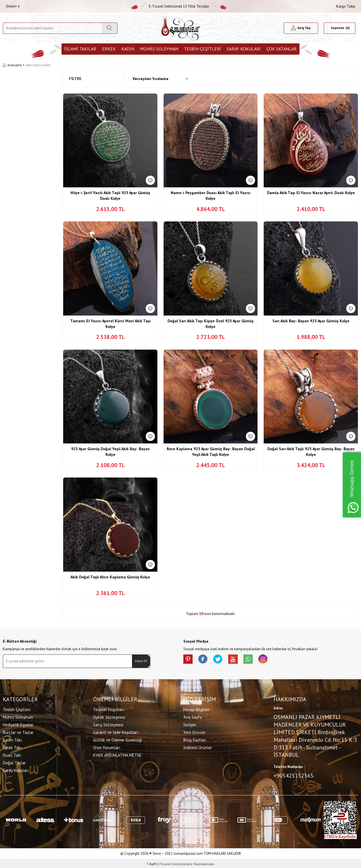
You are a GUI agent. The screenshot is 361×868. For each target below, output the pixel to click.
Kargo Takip (346, 6)
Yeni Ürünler (194, 732)
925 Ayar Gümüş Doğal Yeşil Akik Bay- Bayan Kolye (110, 452)
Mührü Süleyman (159, 49)
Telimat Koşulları (109, 709)
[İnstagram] (274, 660)
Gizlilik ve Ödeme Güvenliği (117, 739)
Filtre (75, 79)
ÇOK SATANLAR (282, 49)
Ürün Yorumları (107, 747)
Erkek (109, 49)
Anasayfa (12, 65)
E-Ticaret (164, 863)
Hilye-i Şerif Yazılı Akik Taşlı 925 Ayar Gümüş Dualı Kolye (110, 196)
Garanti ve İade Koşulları (115, 732)
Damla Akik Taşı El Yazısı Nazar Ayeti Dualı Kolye (311, 193)
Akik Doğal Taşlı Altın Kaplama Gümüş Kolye (110, 577)
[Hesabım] (301, 28)
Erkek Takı (12, 747)
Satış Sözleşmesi (108, 724)
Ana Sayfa (193, 716)
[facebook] (206, 660)
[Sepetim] (340, 28)
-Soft (152, 863)
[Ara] (110, 28)
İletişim (13, 6)
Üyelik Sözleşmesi (109, 716)
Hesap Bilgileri (196, 709)
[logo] (180, 28)
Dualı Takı (12, 754)
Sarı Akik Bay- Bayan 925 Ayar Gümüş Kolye (311, 321)
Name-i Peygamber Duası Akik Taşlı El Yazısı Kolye (211, 196)
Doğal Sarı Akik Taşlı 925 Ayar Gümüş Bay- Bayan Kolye (311, 452)
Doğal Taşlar (14, 762)
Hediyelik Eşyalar (18, 724)
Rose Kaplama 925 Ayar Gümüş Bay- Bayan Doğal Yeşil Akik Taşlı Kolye (211, 452)
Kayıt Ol (141, 661)
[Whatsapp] (257, 660)
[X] (223, 660)
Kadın (128, 49)
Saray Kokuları (244, 49)
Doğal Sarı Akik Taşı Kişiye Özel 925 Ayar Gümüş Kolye (211, 324)
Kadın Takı (12, 739)
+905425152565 (294, 775)
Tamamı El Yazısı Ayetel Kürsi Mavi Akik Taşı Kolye (110, 324)
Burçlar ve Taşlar (18, 732)
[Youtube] (240, 660)
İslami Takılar (80, 49)
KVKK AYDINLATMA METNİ (117, 754)
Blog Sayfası (195, 739)
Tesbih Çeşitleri (202, 49)
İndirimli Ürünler (198, 747)
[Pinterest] (189, 660)
